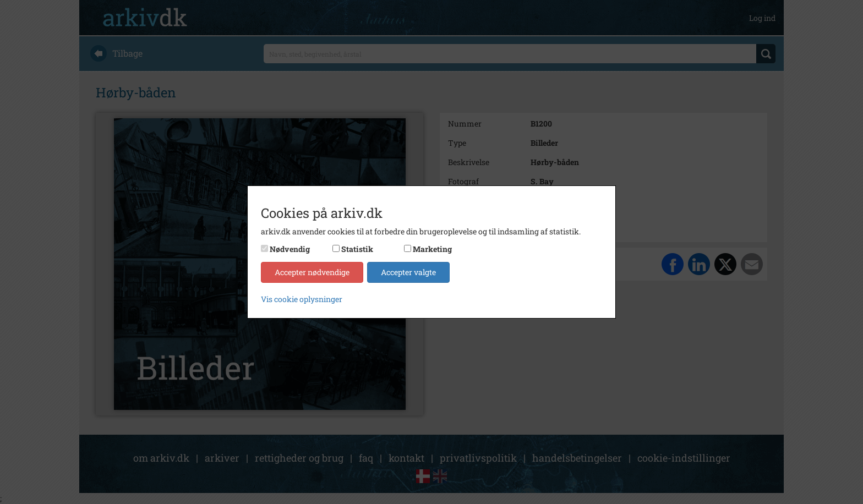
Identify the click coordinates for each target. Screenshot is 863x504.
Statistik (357, 249)
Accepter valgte (408, 272)
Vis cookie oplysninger (302, 299)
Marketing (432, 249)
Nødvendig (290, 249)
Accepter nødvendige (312, 272)
